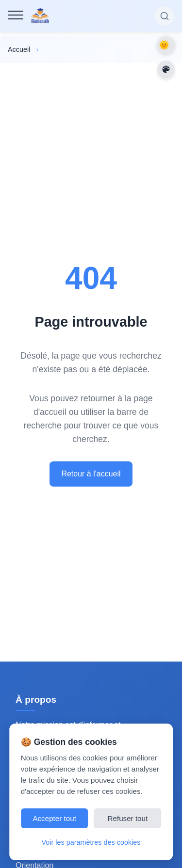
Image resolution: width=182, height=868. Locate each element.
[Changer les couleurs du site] (166, 69)
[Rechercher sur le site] (165, 16)
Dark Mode (166, 45)
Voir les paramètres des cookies (91, 842)
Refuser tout (128, 818)
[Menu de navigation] (16, 15)
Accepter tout (54, 818)
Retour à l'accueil (91, 474)
